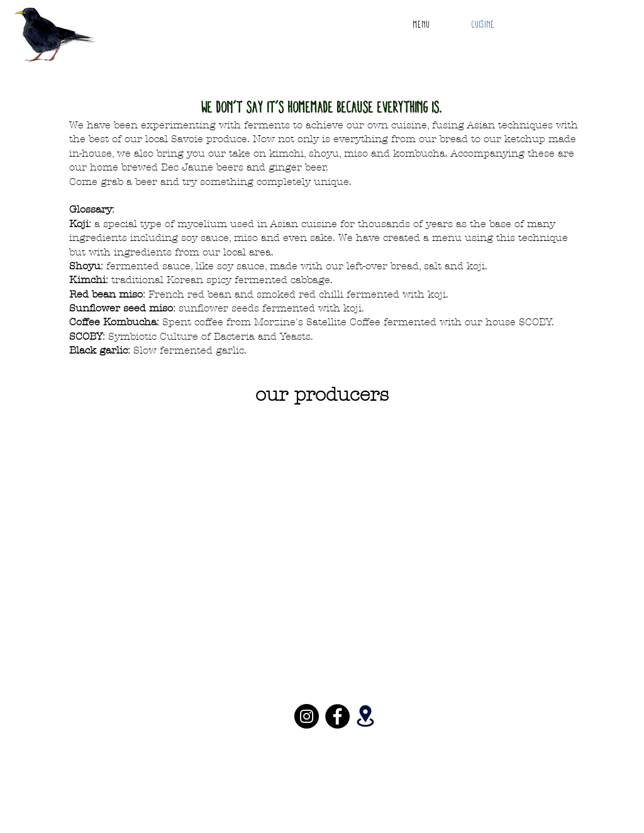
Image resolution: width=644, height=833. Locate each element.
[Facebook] (337, 716)
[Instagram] (307, 716)
